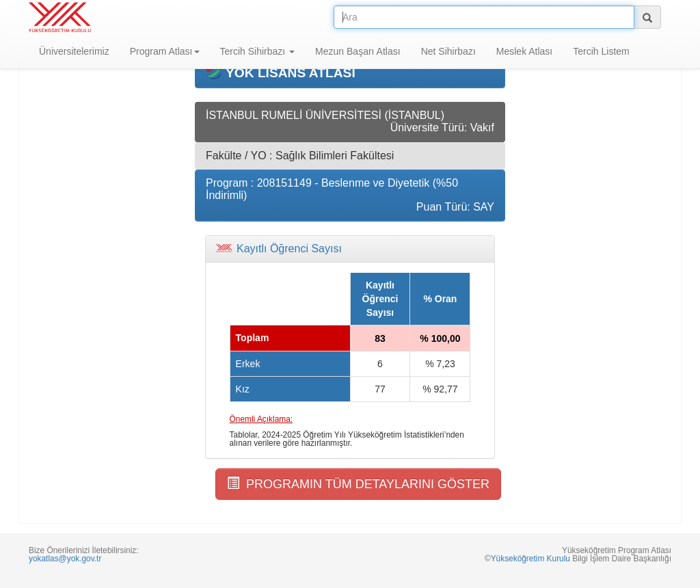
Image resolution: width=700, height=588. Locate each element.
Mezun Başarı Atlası (358, 51)
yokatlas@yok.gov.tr (65, 559)
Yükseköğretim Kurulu (530, 559)
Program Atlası (165, 51)
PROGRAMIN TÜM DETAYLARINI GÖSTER (358, 484)
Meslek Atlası (524, 51)
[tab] (350, 249)
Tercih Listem (601, 51)
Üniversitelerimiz (74, 51)
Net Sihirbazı (448, 51)
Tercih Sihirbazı (258, 51)
